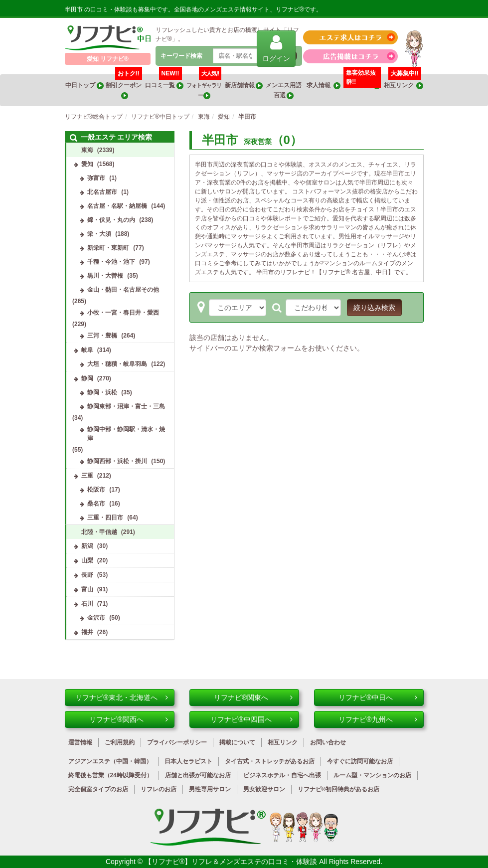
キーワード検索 (181, 56)
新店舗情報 (244, 86)
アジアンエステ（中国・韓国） (110, 761)
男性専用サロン (210, 789)
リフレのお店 (159, 789)
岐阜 (87, 350)
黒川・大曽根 (105, 276)
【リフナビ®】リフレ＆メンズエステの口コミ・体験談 (232, 862)
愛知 (87, 164)
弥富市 (96, 178)
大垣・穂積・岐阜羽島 (117, 364)
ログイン (276, 48)
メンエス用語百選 (284, 90)
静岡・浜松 (102, 392)
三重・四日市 (105, 518)
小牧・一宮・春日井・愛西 (123, 313)
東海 (87, 150)
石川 (87, 604)
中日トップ (84, 86)
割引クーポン (124, 87)
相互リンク (404, 82)
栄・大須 (99, 234)
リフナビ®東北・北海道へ (121, 697)
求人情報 (324, 86)
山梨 (87, 560)
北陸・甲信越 (99, 532)
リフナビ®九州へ (378, 719)
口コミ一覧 (164, 82)
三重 (87, 476)
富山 (87, 589)
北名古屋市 (102, 192)
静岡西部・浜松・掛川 (117, 461)
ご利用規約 (120, 742)
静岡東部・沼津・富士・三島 (126, 406)
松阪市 (96, 490)
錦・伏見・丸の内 (111, 220)
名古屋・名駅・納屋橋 (117, 206)
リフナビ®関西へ (128, 719)
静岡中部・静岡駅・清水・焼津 (126, 434)
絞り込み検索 (374, 308)
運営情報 (80, 742)
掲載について (237, 742)
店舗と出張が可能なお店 (198, 775)
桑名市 (96, 504)
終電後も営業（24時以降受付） (110, 775)
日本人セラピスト (188, 761)
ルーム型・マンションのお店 (372, 775)
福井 (87, 632)
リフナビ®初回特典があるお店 (339, 789)
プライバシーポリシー (177, 742)
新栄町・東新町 (108, 248)
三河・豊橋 (102, 336)
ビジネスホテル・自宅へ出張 (282, 775)
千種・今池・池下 (111, 262)
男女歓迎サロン (264, 789)
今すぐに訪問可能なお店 (360, 761)
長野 (87, 575)
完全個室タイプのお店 (98, 789)
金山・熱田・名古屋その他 (123, 290)
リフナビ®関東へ (253, 697)
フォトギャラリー (204, 87)
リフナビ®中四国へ (251, 719)
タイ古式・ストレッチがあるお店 (270, 761)
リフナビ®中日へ (378, 697)
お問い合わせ (328, 742)
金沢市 (96, 618)
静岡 (87, 378)
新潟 (87, 546)
